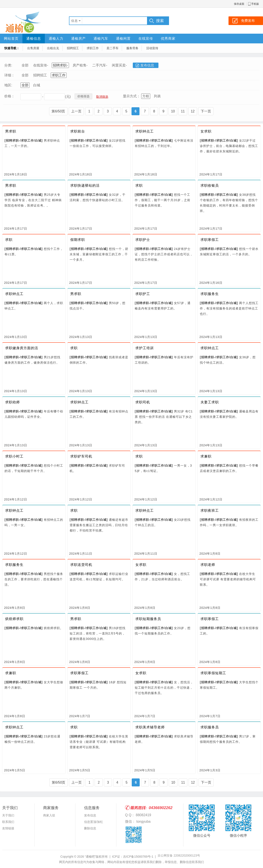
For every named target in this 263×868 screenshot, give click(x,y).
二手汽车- (100, 65)
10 (173, 111)
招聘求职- (60, 65)
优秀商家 (168, 39)
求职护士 (143, 240)
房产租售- (80, 65)
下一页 (206, 111)
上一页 (76, 111)
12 (193, 111)
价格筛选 (83, 96)
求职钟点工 (145, 131)
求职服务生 (210, 294)
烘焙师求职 (14, 619)
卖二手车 (113, 48)
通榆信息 (34, 39)
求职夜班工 (210, 511)
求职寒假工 (210, 240)
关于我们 (8, 815)
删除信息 (90, 828)
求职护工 (143, 294)
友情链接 (8, 828)
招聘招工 (73, 48)
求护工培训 (145, 348)
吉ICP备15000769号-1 (138, 857)
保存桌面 (239, 4)
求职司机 (143, 402)
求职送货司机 (81, 565)
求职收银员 (210, 185)
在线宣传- (41, 65)
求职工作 (93, 48)
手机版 (255, 4)
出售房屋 (33, 48)
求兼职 (206, 456)
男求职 (11, 131)
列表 (157, 96)
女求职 (206, 131)
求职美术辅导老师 (150, 727)
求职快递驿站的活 (85, 185)
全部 (25, 65)
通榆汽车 (101, 39)
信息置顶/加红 (94, 822)
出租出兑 (53, 48)
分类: (8, 65)
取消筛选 (102, 97)
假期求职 (78, 240)
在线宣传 (146, 39)
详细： (9, 75)
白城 (37, 85)
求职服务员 (210, 727)
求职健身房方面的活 (22, 348)
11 (183, 111)
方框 (146, 96)
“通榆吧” (90, 857)
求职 (139, 185)
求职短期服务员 (148, 619)
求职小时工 (14, 456)
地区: (8, 85)
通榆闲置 (123, 39)
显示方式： (131, 96)
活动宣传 (152, 48)
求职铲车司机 (81, 456)
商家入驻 (49, 815)
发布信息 (147, 65)
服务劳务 (132, 48)
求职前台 (78, 131)
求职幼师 (13, 402)
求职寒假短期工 (213, 673)
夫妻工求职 (210, 402)
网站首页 (11, 39)
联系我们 (8, 822)
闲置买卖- (119, 65)
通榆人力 (56, 39)
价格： (9, 96)
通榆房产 (78, 39)
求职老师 (208, 565)
